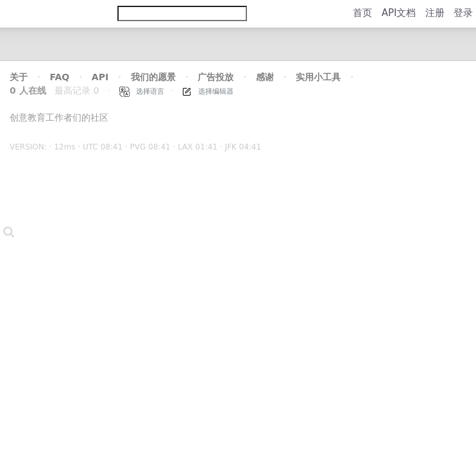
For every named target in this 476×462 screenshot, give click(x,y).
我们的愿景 (153, 77)
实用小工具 (318, 77)
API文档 (399, 13)
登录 (463, 13)
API (100, 77)
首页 (362, 13)
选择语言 (142, 91)
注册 (435, 13)
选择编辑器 (208, 91)
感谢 (265, 77)
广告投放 (216, 77)
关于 (19, 77)
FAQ (60, 77)
